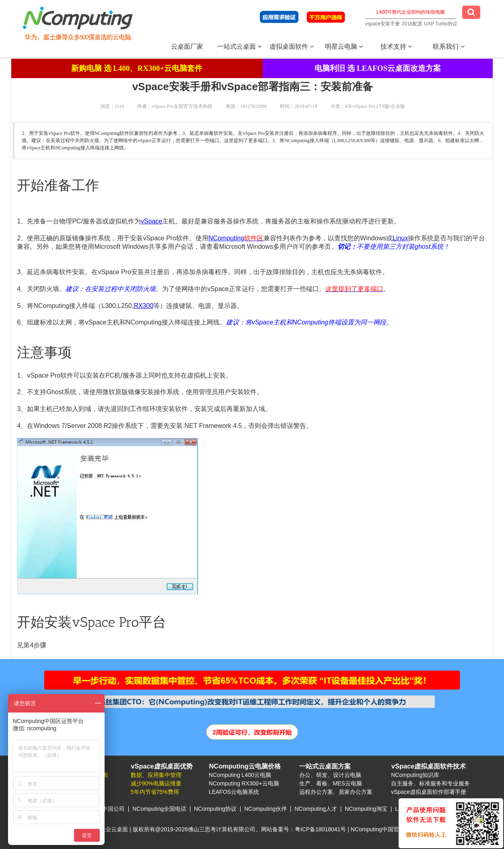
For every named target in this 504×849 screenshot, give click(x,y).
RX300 (143, 306)
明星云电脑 (344, 46)
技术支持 (396, 46)
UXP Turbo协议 (441, 24)
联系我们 (448, 46)
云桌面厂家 (187, 46)
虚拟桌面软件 (292, 46)
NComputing (226, 238)
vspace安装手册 (383, 24)
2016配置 (412, 24)
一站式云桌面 (239, 46)
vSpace (151, 221)
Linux (400, 238)
